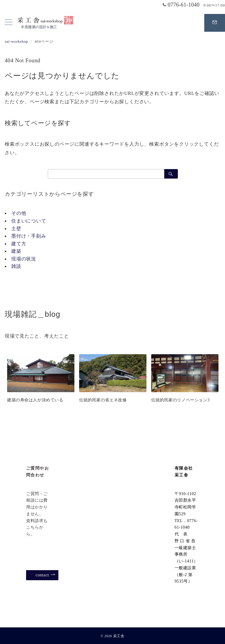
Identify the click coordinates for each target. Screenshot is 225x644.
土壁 (16, 229)
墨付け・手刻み (29, 236)
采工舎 (119, 636)
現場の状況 (24, 259)
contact (46, 575)
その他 (19, 213)
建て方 (19, 244)
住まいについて (29, 221)
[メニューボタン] (9, 23)
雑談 (16, 266)
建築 (16, 251)
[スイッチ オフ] (215, 23)
